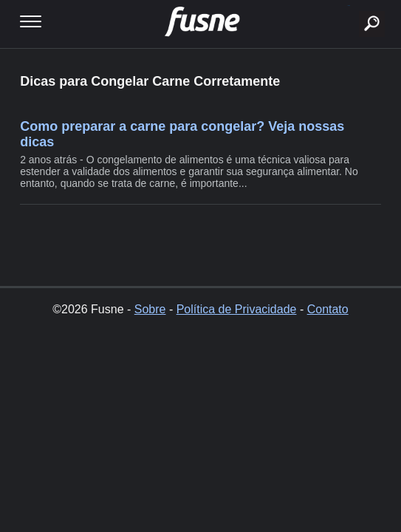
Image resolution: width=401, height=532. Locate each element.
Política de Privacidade (237, 309)
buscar (349, 6)
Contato (328, 309)
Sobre (150, 309)
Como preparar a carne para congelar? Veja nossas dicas (182, 134)
